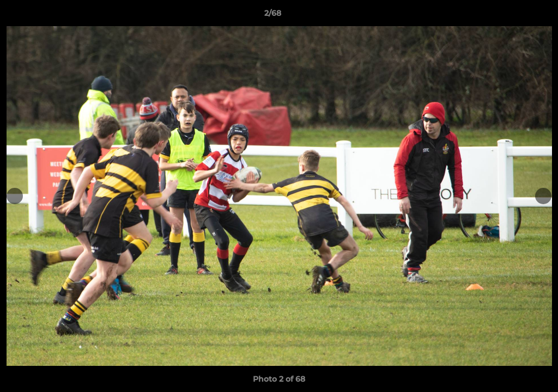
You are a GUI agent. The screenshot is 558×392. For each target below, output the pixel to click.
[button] (512, 16)
